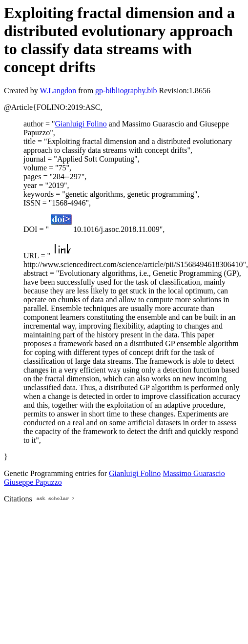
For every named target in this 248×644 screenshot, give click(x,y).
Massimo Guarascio (194, 473)
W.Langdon (58, 91)
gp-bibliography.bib (126, 91)
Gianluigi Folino (81, 124)
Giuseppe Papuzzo (33, 482)
